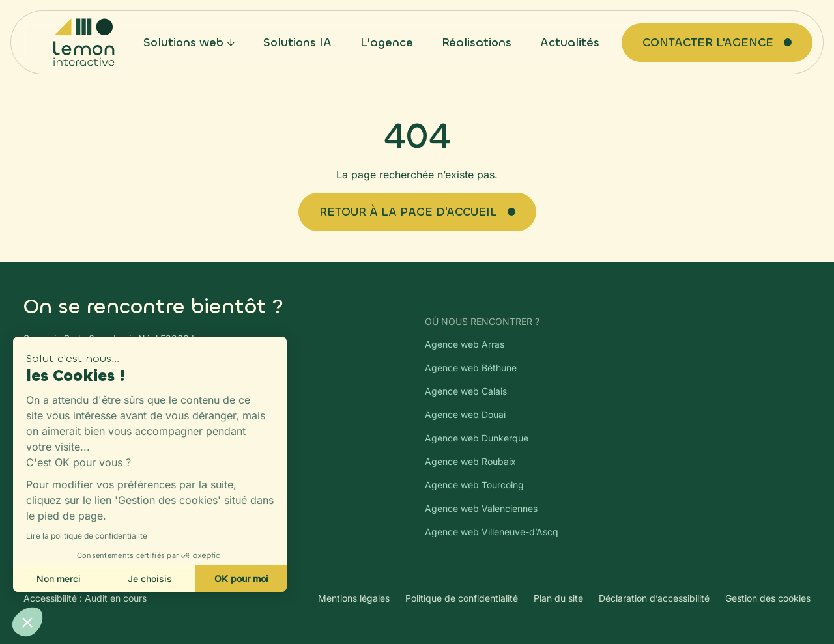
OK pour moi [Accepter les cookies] (241, 579)
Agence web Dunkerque (477, 438)
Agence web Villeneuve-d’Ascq (492, 532)
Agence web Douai (465, 414)
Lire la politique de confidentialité (87, 536)
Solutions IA (297, 42)
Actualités (570, 42)
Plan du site (558, 598)
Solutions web (183, 42)
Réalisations (477, 42)
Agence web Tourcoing (474, 485)
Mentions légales (354, 598)
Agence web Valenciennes (481, 508)
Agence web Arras (465, 344)
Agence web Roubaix (470, 461)
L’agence (387, 42)
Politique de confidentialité (462, 598)
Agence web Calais (466, 391)
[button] (27, 622)
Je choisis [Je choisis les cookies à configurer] (150, 579)
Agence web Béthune (471, 368)
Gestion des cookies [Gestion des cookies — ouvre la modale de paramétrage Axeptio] (768, 598)
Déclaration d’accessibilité (654, 598)
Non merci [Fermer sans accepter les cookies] (59, 579)
